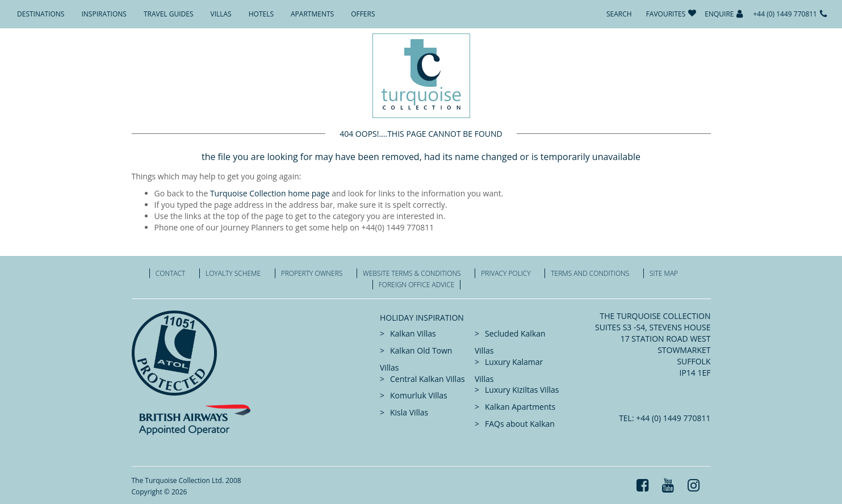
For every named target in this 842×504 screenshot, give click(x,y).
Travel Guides (169, 14)
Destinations (41, 14)
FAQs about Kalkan (520, 424)
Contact (171, 273)
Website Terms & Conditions (412, 273)
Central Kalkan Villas (428, 379)
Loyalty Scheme (233, 273)
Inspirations (104, 14)
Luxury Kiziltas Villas (522, 390)
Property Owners (312, 273)
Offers (363, 14)
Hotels (261, 14)
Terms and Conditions (590, 273)
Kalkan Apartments (520, 407)
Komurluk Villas (419, 395)
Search (619, 14)
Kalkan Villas (413, 333)
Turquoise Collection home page (270, 193)
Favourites (666, 14)
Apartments (312, 14)
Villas (221, 14)
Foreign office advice (417, 285)
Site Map (664, 273)
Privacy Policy (506, 273)
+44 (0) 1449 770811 (785, 14)
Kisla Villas (409, 412)
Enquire (719, 14)
